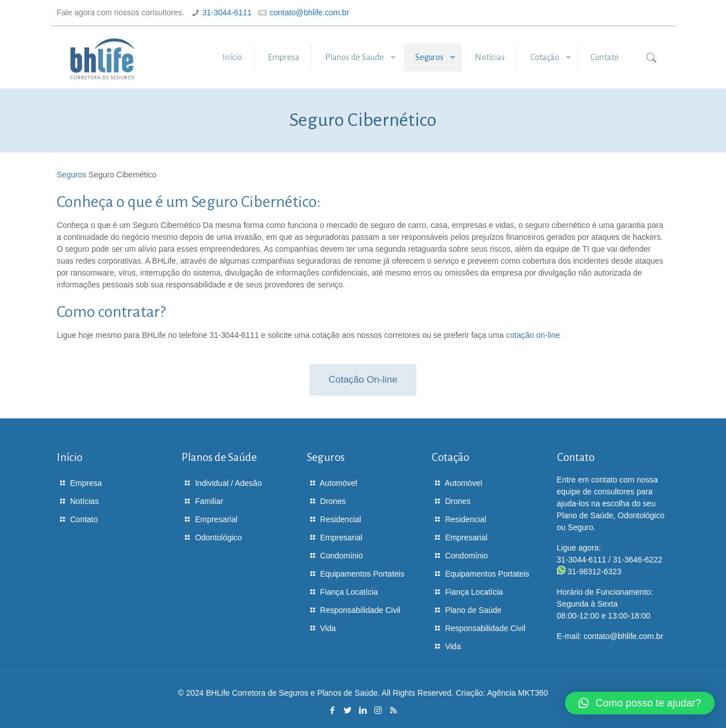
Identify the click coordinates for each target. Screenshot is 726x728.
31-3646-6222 (637, 560)
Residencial (340, 519)
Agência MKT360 (518, 693)
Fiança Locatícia (349, 592)
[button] (640, 703)
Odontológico (219, 537)
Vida (328, 628)
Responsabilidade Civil (360, 610)
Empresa (86, 483)
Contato (84, 519)
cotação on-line (533, 335)
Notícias (85, 501)
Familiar (209, 501)
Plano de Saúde (474, 610)
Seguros (71, 175)
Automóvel (339, 483)
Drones (333, 501)
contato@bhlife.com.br (309, 12)
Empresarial (216, 519)
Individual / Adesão (229, 483)
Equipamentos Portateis (362, 574)
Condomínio (341, 556)
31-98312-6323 (594, 572)
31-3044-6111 (227, 12)
